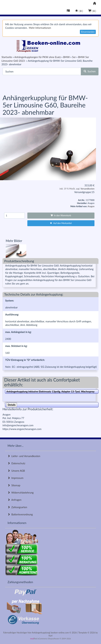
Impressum (15, 478)
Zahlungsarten (17, 507)
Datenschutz (16, 463)
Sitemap (14, 485)
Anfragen (15, 500)
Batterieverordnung (20, 514)
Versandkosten (87, 189)
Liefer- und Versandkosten (24, 456)
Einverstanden (88, 32)
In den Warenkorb (61, 215)
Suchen (90, 71)
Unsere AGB (16, 471)
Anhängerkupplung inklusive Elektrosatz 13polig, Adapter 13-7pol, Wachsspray (50, 391)
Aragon (91, 206)
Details (12, 405)
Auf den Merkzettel (61, 223)
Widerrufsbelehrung (21, 493)
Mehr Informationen (40, 28)
